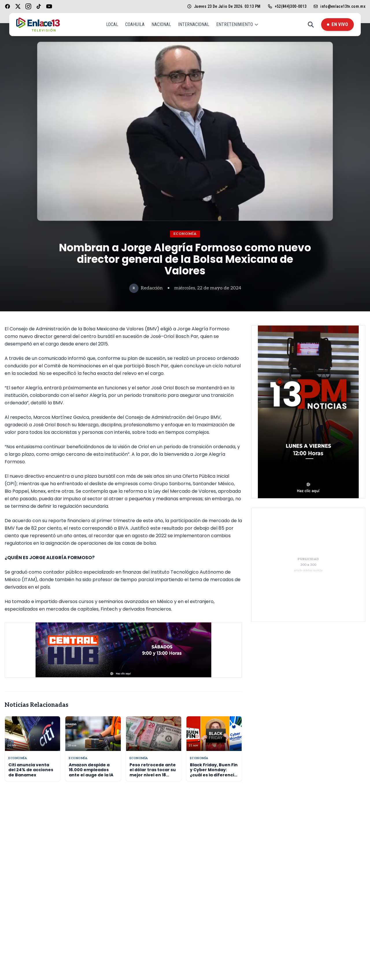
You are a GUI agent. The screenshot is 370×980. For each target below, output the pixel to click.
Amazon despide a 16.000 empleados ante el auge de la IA (91, 770)
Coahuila (135, 24)
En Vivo (337, 24)
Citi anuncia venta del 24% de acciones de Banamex (31, 770)
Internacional (194, 24)
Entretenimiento (237, 24)
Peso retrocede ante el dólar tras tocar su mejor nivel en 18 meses (153, 772)
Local (112, 24)
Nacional (161, 24)
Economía (185, 234)
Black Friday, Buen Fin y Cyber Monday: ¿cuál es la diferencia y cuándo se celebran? (214, 775)
